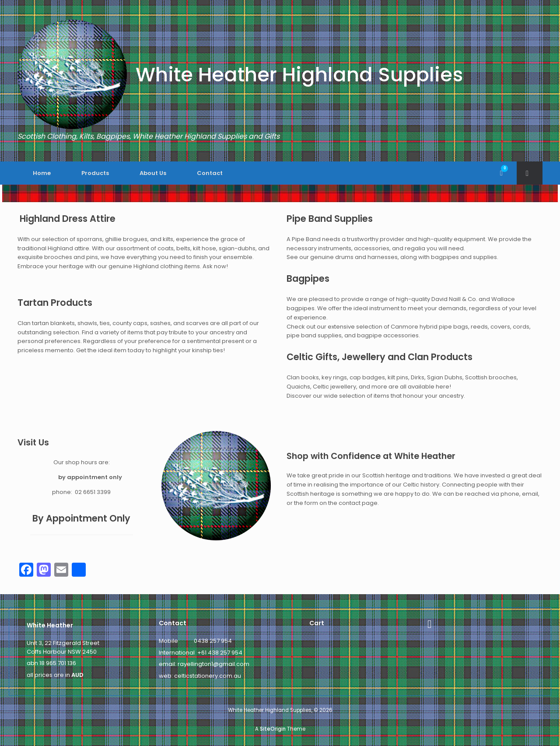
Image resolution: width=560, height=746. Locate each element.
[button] (530, 173)
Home (42, 173)
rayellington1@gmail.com (213, 664)
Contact (210, 173)
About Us (153, 173)
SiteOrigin (273, 729)
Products (95, 173)
